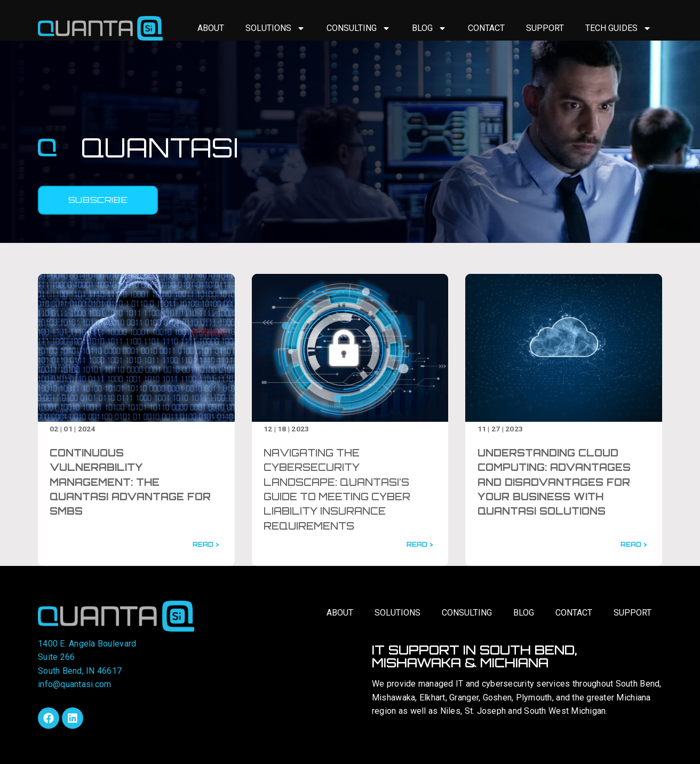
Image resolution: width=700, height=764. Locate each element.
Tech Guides (618, 28)
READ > (206, 545)
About (211, 28)
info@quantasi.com (74, 684)
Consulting (359, 28)
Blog (429, 28)
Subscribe (98, 200)
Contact (486, 28)
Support (545, 28)
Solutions (275, 28)
